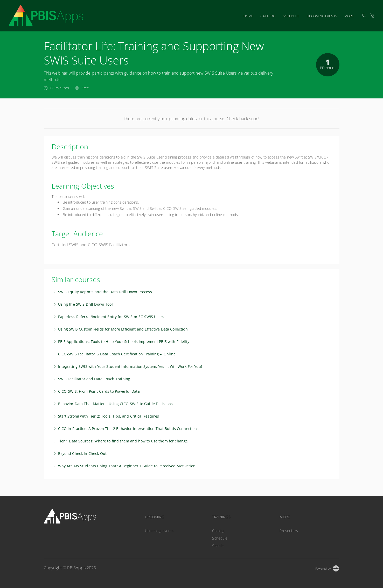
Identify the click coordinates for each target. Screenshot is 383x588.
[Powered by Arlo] (327, 568)
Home (248, 16)
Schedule (291, 16)
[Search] (364, 16)
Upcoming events (322, 16)
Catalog (268, 16)
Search (218, 546)
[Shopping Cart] (372, 16)
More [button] (349, 16)
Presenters (289, 531)
